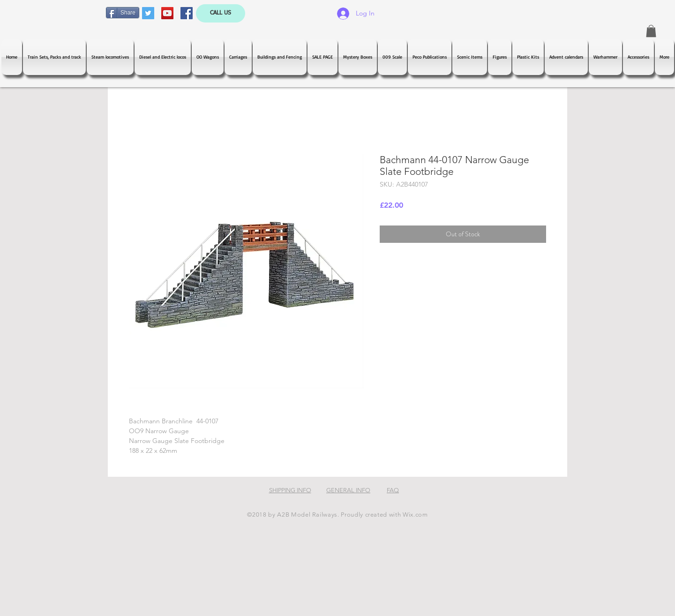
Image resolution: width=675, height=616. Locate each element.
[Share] (123, 13)
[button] (651, 31)
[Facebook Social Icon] (187, 13)
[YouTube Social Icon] (167, 13)
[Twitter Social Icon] (148, 13)
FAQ (393, 490)
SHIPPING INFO (290, 490)
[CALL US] (221, 13)
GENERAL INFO (348, 490)
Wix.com (415, 515)
